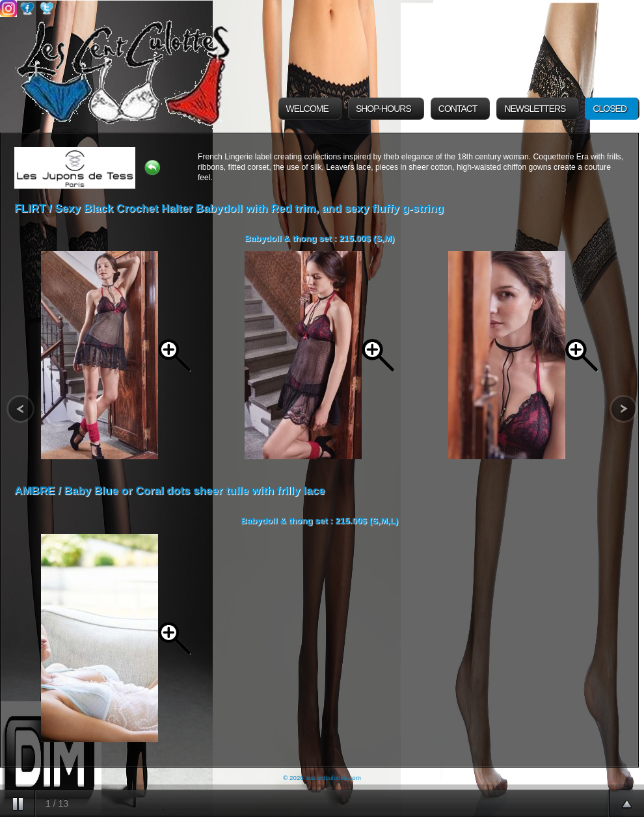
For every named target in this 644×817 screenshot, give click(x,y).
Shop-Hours (383, 109)
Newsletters (535, 109)
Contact (458, 109)
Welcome (307, 109)
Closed (610, 109)
